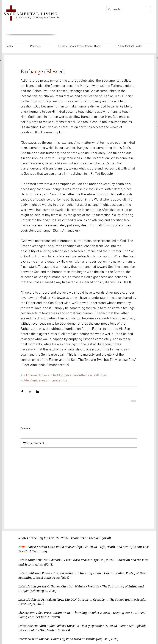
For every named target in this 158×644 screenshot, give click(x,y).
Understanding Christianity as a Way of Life (38, 17)
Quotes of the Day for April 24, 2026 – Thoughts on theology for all (65, 538)
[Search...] (128, 9)
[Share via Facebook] (22, 392)
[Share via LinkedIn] (37, 392)
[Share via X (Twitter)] (30, 392)
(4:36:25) (64, 630)
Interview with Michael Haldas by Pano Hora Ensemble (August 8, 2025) (68, 639)
